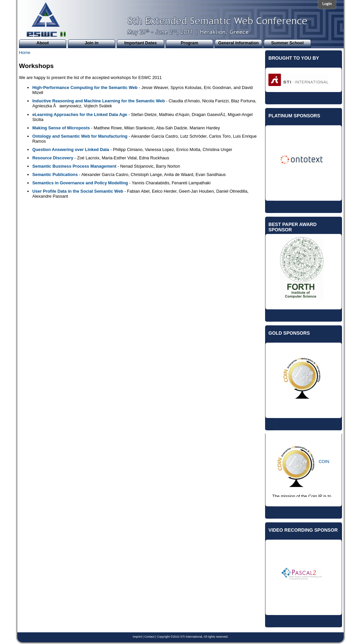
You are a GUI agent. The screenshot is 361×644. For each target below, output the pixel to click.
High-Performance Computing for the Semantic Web (85, 87)
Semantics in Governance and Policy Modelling (80, 183)
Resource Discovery (53, 158)
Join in (91, 43)
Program (190, 43)
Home (25, 52)
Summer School (287, 43)
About (43, 43)
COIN (324, 461)
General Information (238, 43)
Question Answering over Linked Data (71, 149)
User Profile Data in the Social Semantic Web (78, 191)
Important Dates (140, 43)
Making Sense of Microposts (61, 128)
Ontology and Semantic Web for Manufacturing (80, 136)
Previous (263, 151)
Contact (149, 637)
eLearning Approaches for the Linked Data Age (80, 114)
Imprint (137, 637)
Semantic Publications (55, 174)
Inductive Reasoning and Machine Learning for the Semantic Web (99, 101)
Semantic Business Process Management (74, 166)
